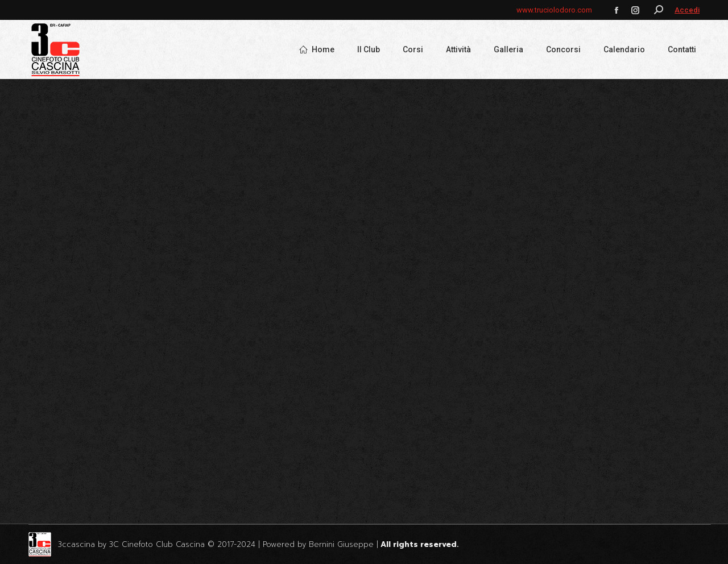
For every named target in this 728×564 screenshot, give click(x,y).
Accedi (687, 10)
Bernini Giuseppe (341, 544)
